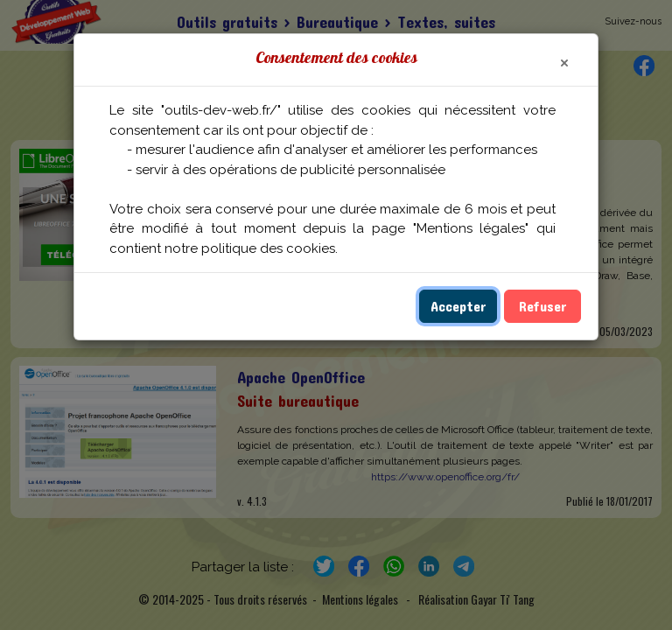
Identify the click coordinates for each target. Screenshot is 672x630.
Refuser (542, 306)
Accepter (458, 306)
